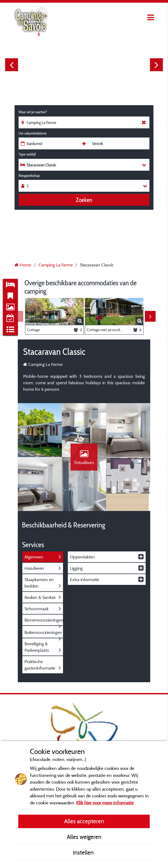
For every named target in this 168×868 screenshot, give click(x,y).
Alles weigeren (84, 837)
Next (156, 65)
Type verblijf (27, 154)
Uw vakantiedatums (33, 133)
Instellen (84, 852)
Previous (12, 65)
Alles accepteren (84, 821)
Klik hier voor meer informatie (105, 803)
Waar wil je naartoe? (33, 112)
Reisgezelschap (29, 176)
